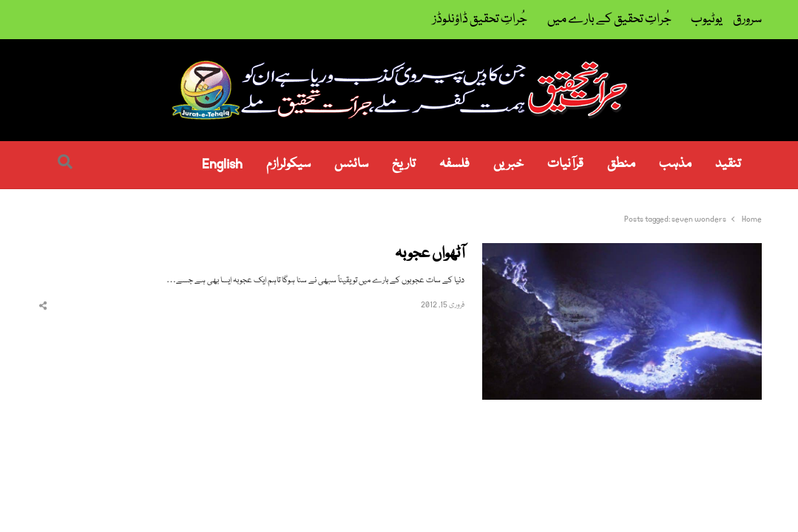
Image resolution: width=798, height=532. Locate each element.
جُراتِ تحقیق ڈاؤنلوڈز (480, 20)
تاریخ (404, 164)
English (222, 164)
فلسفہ (454, 164)
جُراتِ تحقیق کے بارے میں (609, 20)
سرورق (747, 20)
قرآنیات (565, 164)
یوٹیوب (707, 20)
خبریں (508, 164)
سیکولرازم (288, 164)
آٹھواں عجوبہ (430, 255)
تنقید (728, 164)
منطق (621, 164)
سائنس (351, 164)
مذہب (675, 164)
